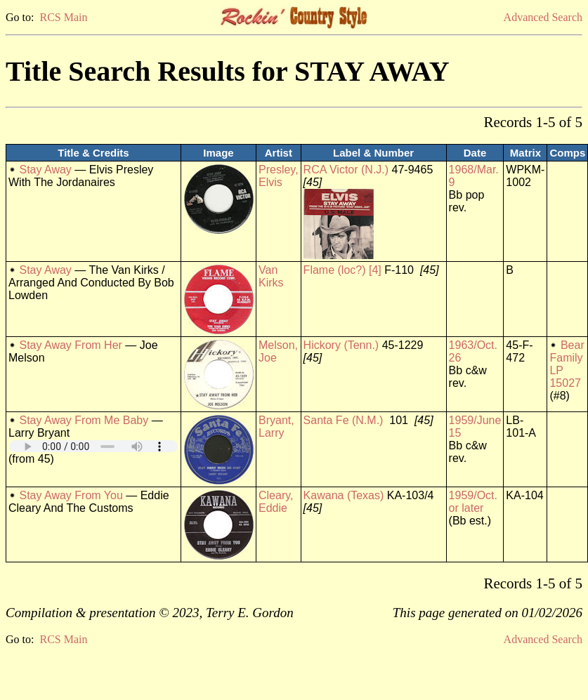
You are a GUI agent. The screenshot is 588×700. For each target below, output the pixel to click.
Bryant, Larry (276, 427)
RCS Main (63, 17)
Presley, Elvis (279, 176)
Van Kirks (271, 276)
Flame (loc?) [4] (342, 270)
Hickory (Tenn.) (341, 345)
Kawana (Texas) (344, 495)
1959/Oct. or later (473, 502)
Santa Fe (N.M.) (344, 420)
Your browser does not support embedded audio (93, 446)
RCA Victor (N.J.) (346, 170)
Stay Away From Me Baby (84, 420)
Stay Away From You (71, 495)
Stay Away (45, 170)
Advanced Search (543, 17)
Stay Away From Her (70, 345)
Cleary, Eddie (276, 502)
